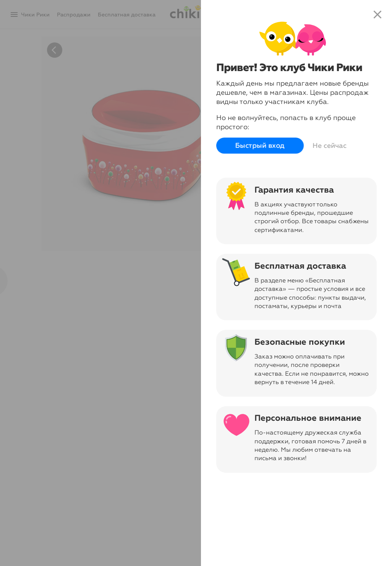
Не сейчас (330, 146)
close (377, 15)
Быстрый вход (260, 146)
